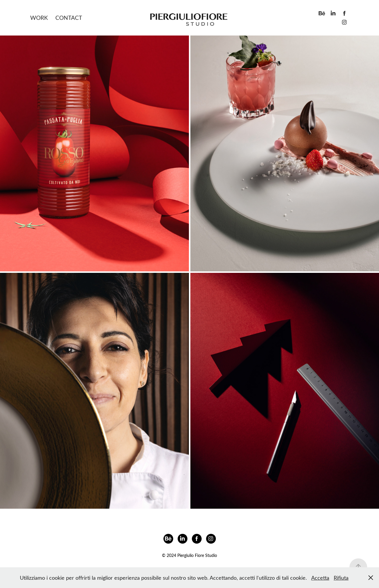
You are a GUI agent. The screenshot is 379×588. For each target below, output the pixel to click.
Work (39, 18)
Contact (69, 18)
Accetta (320, 578)
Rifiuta (341, 578)
